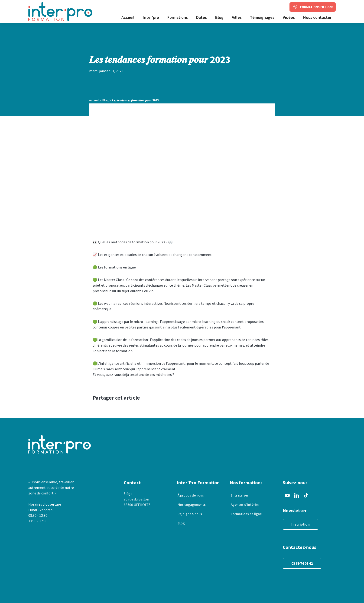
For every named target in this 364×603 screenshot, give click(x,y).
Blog (219, 17)
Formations (178, 17)
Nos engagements (191, 505)
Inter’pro (151, 17)
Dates (201, 17)
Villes (237, 17)
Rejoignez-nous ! (190, 514)
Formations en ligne (246, 514)
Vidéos (289, 17)
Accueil (128, 17)
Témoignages (262, 17)
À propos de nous (191, 495)
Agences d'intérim (244, 505)
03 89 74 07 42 (302, 563)
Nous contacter (317, 17)
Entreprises (239, 495)
